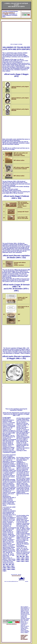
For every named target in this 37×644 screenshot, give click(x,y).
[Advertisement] (16, 32)
